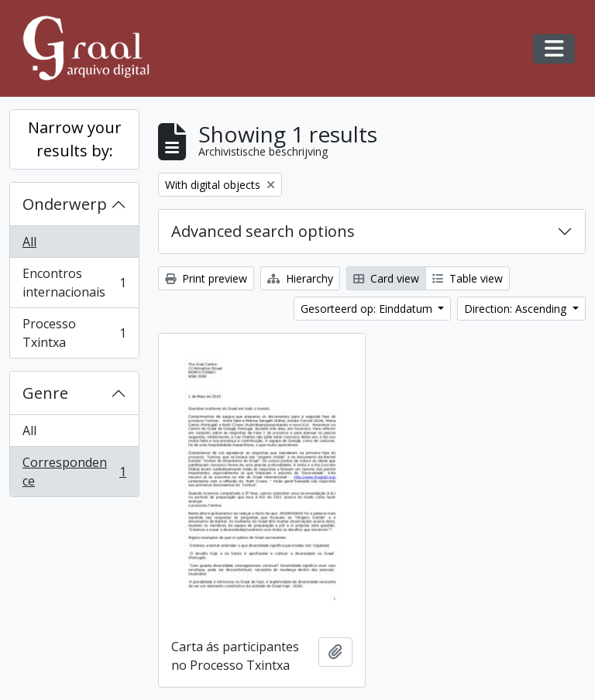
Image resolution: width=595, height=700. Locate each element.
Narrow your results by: (75, 139)
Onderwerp (65, 204)
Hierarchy (300, 278)
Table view (468, 278)
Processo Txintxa (74, 333)
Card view (386, 278)
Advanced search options (263, 231)
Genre (45, 393)
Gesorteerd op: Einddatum (368, 309)
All (29, 242)
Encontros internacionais (74, 283)
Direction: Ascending (517, 309)
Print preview (206, 278)
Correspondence (74, 472)
